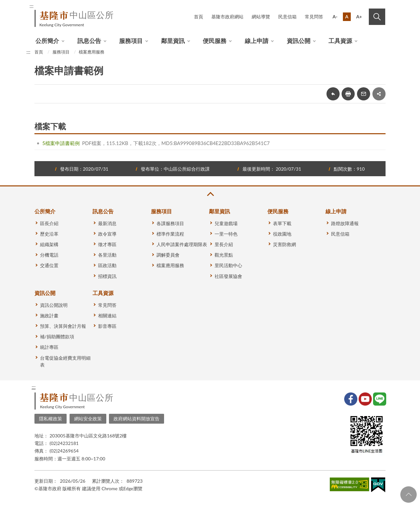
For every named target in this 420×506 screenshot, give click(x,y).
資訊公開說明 (54, 305)
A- (335, 17)
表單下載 (282, 223)
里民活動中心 (228, 265)
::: (31, 6)
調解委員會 (168, 255)
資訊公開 (299, 41)
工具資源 (340, 41)
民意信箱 (287, 17)
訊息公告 (89, 41)
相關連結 (107, 316)
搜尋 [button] (377, 17)
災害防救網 (284, 244)
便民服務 (215, 41)
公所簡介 (47, 41)
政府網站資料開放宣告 (136, 419)
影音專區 (107, 326)
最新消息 (107, 223)
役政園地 (282, 234)
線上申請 (257, 41)
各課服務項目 (170, 223)
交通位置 (49, 265)
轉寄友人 (364, 94)
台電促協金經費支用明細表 (65, 361)
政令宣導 (107, 234)
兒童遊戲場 (226, 223)
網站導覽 (261, 17)
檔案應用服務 (92, 52)
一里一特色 (226, 234)
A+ (359, 17)
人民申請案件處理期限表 (182, 244)
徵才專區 (107, 244)
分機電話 (49, 255)
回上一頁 (333, 94)
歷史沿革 (49, 234)
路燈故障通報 (345, 223)
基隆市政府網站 (227, 17)
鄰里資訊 (173, 41)
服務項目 (131, 41)
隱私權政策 (51, 419)
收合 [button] (210, 194)
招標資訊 (107, 276)
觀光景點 (224, 255)
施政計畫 (49, 316)
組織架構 (49, 244)
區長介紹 (49, 223)
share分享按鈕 (379, 94)
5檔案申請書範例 (61, 143)
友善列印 (348, 94)
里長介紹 (224, 244)
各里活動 (107, 255)
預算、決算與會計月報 (63, 326)
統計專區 (49, 347)
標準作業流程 (170, 234)
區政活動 (107, 265)
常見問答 (314, 17)
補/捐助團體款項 (57, 337)
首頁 (199, 17)
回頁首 (409, 495)
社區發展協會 (228, 276)
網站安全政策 (88, 419)
